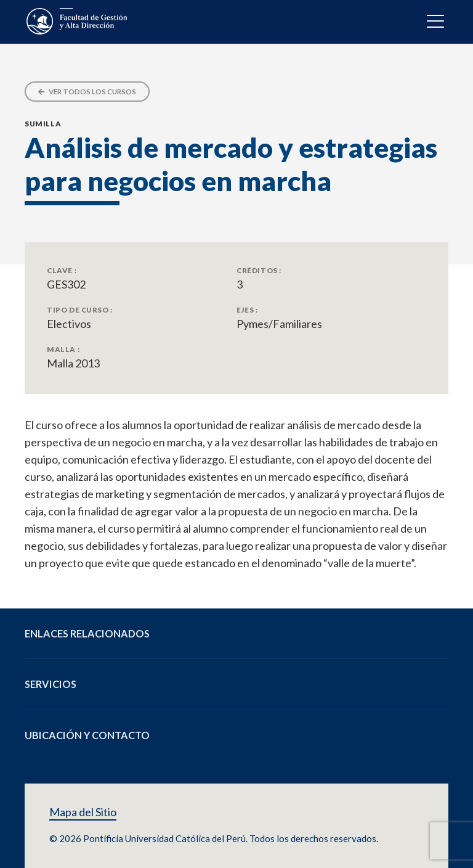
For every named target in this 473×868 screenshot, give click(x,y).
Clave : (62, 270)
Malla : (63, 349)
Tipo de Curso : (80, 309)
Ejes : (247, 309)
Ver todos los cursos (87, 91)
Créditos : (259, 270)
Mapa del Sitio (83, 812)
